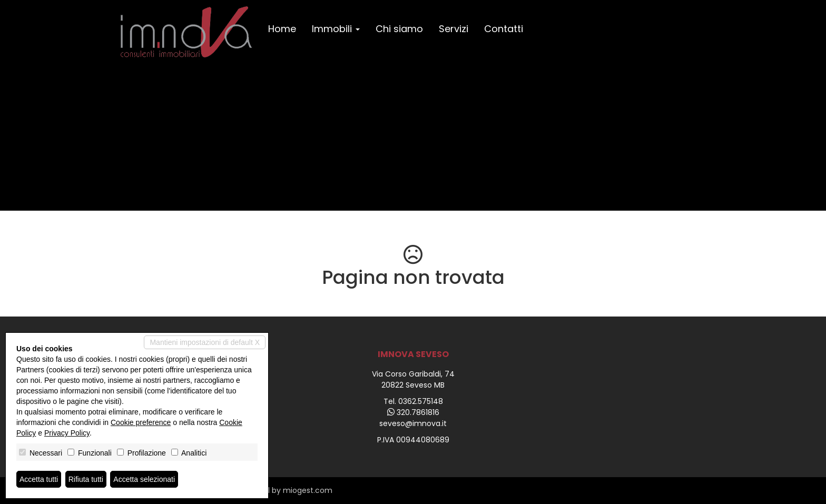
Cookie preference (141, 422)
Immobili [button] (336, 29)
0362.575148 (421, 401)
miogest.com (308, 490)
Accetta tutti (39, 479)
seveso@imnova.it (413, 423)
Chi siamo (399, 29)
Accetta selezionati (144, 479)
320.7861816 (418, 412)
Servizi (454, 29)
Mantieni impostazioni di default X (205, 342)
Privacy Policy (67, 433)
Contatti (504, 29)
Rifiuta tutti (86, 479)
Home (282, 29)
